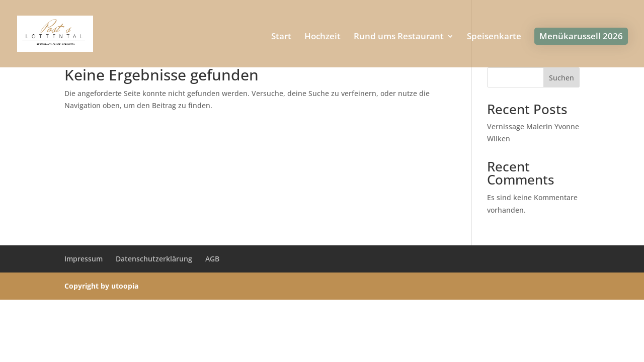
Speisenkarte (494, 37)
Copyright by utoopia (101, 286)
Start (281, 37)
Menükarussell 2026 (581, 36)
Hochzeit (323, 37)
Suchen (561, 78)
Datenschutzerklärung (154, 259)
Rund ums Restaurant (399, 37)
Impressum (84, 259)
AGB (212, 259)
